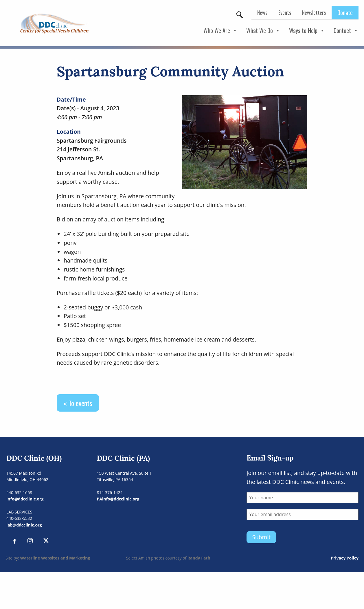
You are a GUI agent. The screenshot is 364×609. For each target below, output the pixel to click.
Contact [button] (346, 31)
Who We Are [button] (220, 31)
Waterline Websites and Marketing (55, 558)
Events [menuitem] (285, 12)
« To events (78, 403)
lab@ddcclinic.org (24, 525)
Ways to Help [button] (307, 31)
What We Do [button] (263, 31)
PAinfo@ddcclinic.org (118, 499)
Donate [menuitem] (345, 12)
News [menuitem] (262, 12)
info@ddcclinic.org (25, 499)
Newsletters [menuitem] (314, 12)
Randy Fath (199, 558)
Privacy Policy (345, 558)
